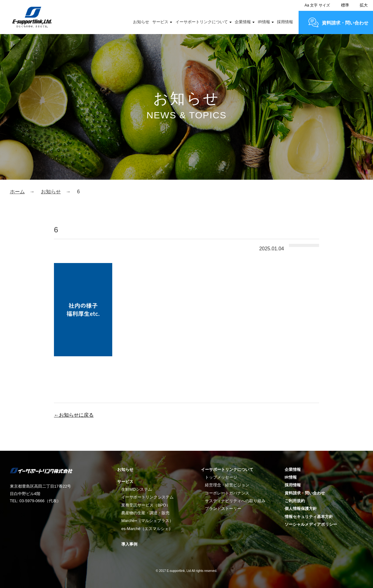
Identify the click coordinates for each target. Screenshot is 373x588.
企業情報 (243, 22)
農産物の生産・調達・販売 (145, 513)
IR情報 (264, 22)
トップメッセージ (221, 477)
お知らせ (141, 22)
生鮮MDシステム (136, 489)
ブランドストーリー (223, 509)
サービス (160, 22)
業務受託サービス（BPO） (146, 505)
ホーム (17, 192)
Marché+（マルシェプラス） (147, 521)
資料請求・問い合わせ (345, 23)
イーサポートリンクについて (202, 22)
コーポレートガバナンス (227, 493)
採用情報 (285, 22)
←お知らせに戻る (74, 415)
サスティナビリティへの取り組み (235, 501)
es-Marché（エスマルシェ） (147, 529)
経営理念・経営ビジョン (227, 485)
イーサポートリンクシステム (147, 497)
